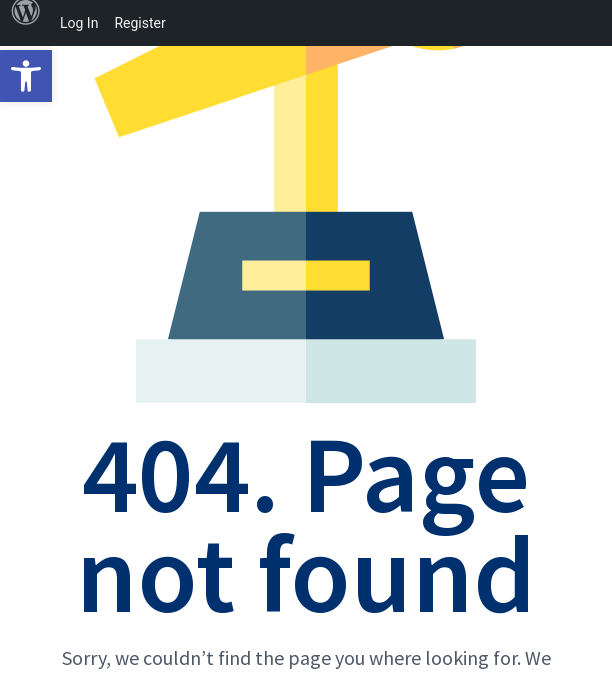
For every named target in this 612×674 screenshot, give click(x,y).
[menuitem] (26, 23)
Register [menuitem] (139, 23)
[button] (26, 76)
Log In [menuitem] (79, 23)
